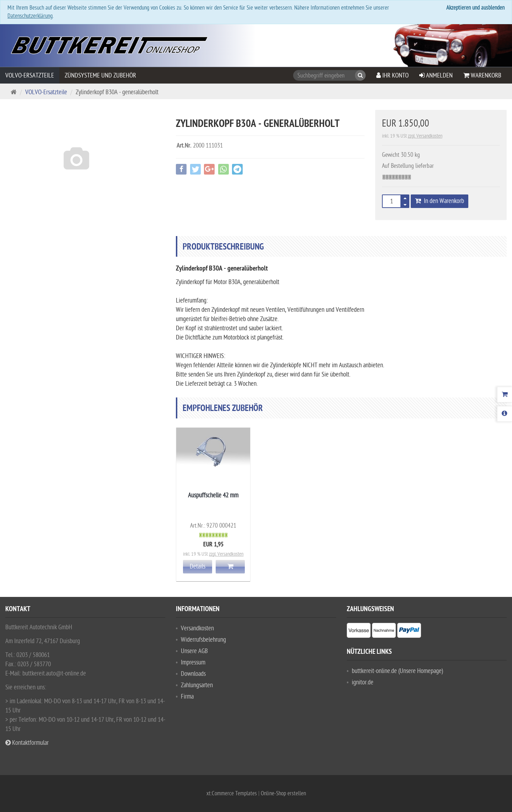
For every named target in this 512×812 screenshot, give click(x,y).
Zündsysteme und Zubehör (100, 76)
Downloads (193, 674)
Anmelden (436, 76)
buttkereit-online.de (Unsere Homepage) (397, 671)
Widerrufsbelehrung (203, 640)
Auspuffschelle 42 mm (213, 495)
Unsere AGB (194, 651)
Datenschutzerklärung (30, 16)
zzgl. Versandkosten (425, 136)
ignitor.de (363, 682)
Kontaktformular (27, 743)
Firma (187, 697)
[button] (410, 204)
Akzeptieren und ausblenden (475, 8)
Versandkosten (197, 628)
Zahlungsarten (197, 685)
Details (198, 567)
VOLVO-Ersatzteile (30, 76)
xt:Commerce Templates (232, 794)
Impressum (193, 663)
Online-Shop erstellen (283, 794)
